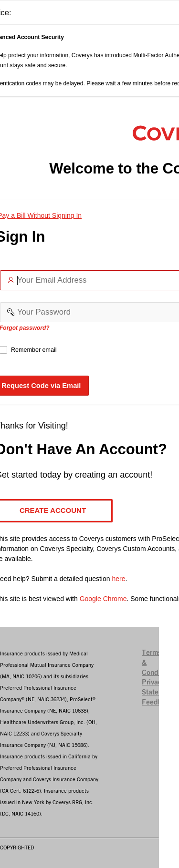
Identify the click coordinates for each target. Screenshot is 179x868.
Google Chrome (103, 599)
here (118, 579)
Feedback (158, 702)
